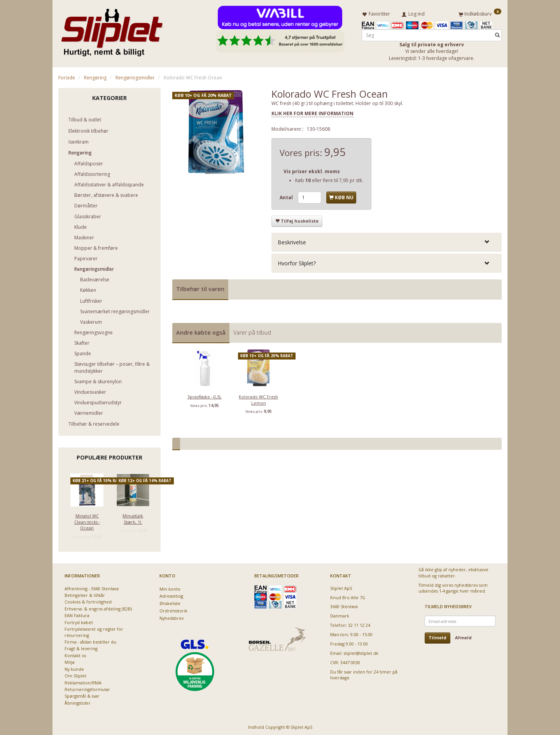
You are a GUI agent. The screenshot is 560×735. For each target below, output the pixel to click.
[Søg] (497, 34)
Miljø (70, 660)
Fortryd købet (79, 621)
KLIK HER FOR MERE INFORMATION (312, 112)
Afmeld (463, 636)
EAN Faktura (77, 614)
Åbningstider (78, 701)
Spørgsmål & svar (82, 694)
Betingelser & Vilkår (85, 594)
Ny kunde (74, 667)
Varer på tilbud (252, 331)
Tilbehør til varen (200, 287)
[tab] (387, 241)
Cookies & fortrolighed (88, 600)
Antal (287, 196)
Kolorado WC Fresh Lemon (258, 398)
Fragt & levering (81, 647)
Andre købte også (201, 331)
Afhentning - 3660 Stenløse (92, 587)
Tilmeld (437, 636)
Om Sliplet (75, 674)
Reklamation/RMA (83, 681)
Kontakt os (75, 654)
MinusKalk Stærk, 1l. (133, 517)
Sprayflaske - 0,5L (205, 395)
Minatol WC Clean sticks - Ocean (87, 520)
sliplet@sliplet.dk (361, 652)
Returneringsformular (87, 688)
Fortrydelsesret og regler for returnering (94, 630)
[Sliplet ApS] (112, 30)
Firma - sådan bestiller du (90, 640)
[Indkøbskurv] (480, 13)
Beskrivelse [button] (292, 241)
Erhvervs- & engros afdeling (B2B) (98, 607)
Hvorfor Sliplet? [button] (297, 262)
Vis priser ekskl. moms (312, 170)
